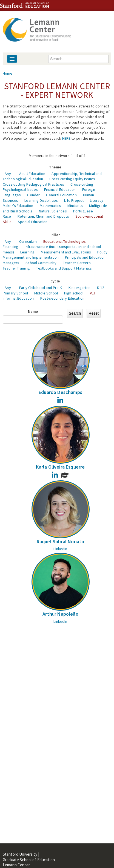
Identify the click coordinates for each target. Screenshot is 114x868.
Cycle (55, 281)
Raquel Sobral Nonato (61, 541)
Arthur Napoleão (60, 614)
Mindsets (75, 206)
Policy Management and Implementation (55, 255)
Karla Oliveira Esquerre (60, 467)
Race (7, 216)
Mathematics (51, 206)
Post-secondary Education (62, 298)
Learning (27, 252)
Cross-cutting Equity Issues (72, 179)
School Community (41, 263)
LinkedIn (60, 549)
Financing (11, 247)
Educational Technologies (65, 241)
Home (8, 73)
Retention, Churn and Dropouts (43, 216)
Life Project (74, 200)
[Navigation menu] (12, 59)
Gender (33, 195)
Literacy (97, 200)
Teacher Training (16, 268)
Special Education (33, 222)
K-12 (101, 288)
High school (74, 293)
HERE (66, 138)
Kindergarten (80, 288)
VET (93, 293)
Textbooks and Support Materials (64, 268)
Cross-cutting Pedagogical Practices (33, 184)
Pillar (55, 235)
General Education (61, 195)
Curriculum (28, 241)
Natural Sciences (53, 211)
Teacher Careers (77, 263)
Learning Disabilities (41, 200)
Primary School (15, 293)
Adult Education (32, 174)
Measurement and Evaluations (66, 252)
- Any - (8, 174)
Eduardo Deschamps (60, 392)
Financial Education (60, 189)
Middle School (46, 293)
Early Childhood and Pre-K (41, 288)
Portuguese (83, 211)
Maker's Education (18, 206)
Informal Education (18, 298)
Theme (55, 167)
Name (33, 311)
